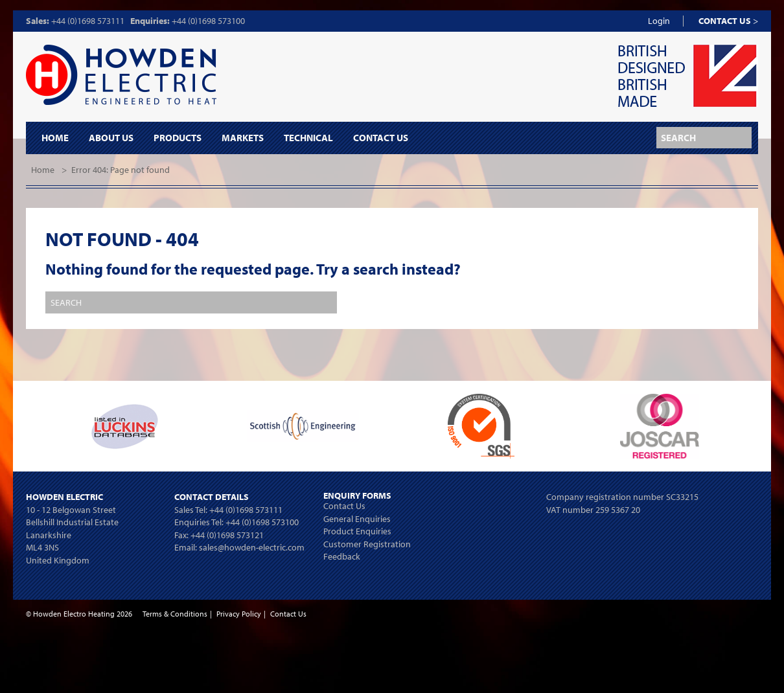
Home (55, 138)
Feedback (342, 556)
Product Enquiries (357, 531)
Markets (243, 138)
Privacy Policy (239, 614)
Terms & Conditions (175, 614)
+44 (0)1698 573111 (88, 21)
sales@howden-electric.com (252, 547)
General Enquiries (357, 519)
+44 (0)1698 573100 (208, 21)
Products (178, 138)
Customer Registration (367, 544)
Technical (308, 138)
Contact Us (381, 138)
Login (659, 21)
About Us (111, 138)
